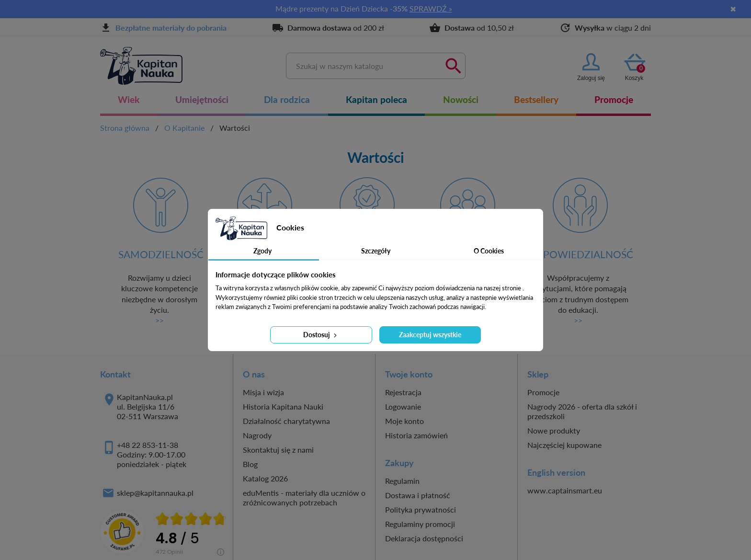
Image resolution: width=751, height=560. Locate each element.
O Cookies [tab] (489, 251)
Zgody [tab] (262, 251)
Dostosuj (321, 335)
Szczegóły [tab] (376, 251)
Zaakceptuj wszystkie (430, 335)
